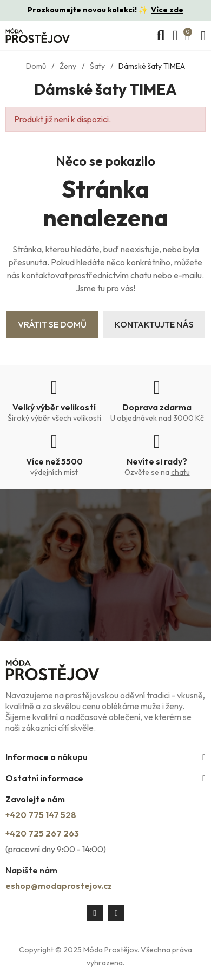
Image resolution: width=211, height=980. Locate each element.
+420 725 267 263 (42, 833)
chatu (180, 472)
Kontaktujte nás (154, 324)
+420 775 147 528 (41, 815)
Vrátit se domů (52, 324)
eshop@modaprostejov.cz (59, 886)
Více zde (167, 10)
